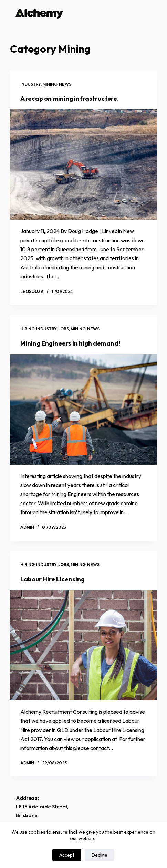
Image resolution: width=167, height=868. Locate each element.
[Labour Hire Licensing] (83, 645)
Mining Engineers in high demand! (70, 343)
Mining (50, 84)
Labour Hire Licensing (53, 579)
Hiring (27, 329)
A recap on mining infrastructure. (70, 99)
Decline (100, 855)
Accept (67, 855)
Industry (30, 84)
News (65, 84)
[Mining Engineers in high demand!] (83, 410)
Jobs (64, 329)
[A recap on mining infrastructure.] (83, 165)
